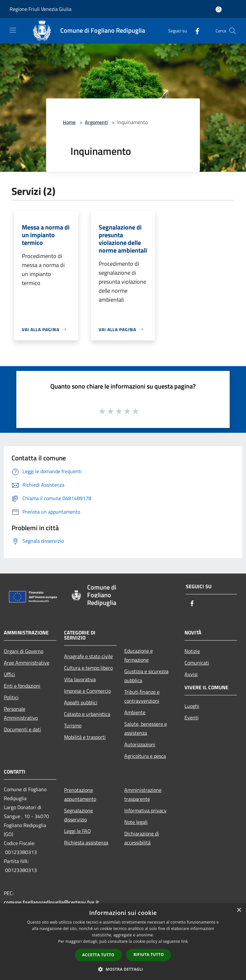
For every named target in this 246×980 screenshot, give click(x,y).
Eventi (192, 717)
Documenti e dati (22, 729)
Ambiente (135, 712)
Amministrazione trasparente (143, 794)
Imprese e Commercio (87, 691)
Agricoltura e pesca (145, 756)
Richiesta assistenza (86, 842)
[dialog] (123, 942)
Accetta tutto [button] (98, 955)
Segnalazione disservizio (78, 815)
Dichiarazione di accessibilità (142, 838)
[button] (123, 969)
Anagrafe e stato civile (88, 656)
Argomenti (96, 122)
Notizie (192, 651)
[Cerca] (233, 31)
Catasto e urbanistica (87, 714)
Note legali (136, 822)
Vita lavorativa (80, 679)
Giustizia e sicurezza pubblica (146, 676)
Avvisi (191, 674)
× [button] (239, 910)
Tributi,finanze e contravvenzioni (142, 696)
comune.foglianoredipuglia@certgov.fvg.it (51, 902)
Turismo (73, 725)
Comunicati (197, 663)
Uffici (9, 674)
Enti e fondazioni (22, 686)
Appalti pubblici (81, 702)
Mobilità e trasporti (85, 737)
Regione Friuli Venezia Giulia (41, 9)
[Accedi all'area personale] (219, 9)
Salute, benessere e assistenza (146, 728)
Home (69, 122)
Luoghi (192, 706)
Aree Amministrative (27, 663)
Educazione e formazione (139, 655)
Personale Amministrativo (21, 713)
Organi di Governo (24, 651)
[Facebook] (195, 31)
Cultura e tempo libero (88, 668)
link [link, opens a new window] (185, 941)
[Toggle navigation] (13, 30)
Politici (11, 697)
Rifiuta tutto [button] (149, 955)
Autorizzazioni (140, 744)
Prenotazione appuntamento (80, 794)
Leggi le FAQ (78, 831)
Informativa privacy (145, 810)
